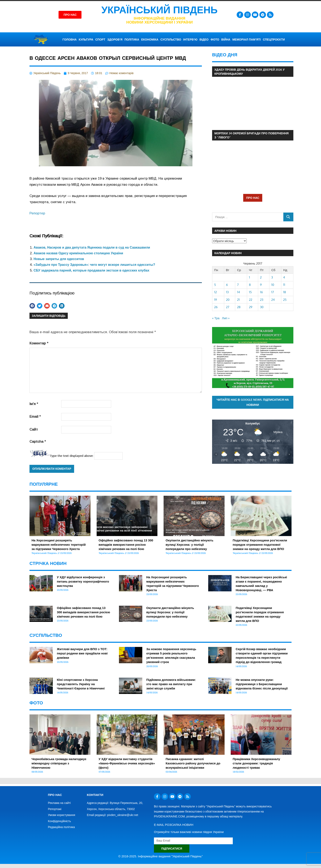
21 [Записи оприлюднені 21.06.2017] (238, 300)
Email (35, 417)
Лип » (226, 318)
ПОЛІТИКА (132, 40)
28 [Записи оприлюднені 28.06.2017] (239, 307)
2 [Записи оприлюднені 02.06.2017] (261, 277)
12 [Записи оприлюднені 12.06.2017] (215, 292)
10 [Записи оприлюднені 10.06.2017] (273, 285)
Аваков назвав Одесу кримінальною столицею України (78, 253)
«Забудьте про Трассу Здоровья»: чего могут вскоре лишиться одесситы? (94, 265)
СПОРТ (100, 40)
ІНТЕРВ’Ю (190, 40)
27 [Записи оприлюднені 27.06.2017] (228, 307)
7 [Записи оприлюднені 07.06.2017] (238, 285)
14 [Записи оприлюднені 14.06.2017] (238, 292)
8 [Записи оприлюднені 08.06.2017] (250, 285)
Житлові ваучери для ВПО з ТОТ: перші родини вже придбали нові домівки (82, 653)
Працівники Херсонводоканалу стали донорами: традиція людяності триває (257, 763)
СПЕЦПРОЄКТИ (274, 40)
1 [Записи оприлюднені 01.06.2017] (249, 277)
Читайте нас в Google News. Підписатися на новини (253, 402)
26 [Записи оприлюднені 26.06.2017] (216, 307)
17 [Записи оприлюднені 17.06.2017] (273, 292)
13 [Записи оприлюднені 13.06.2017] (227, 292)
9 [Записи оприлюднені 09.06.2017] (261, 285)
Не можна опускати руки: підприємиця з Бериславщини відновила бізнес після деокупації (262, 684)
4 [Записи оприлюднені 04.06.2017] (284, 277)
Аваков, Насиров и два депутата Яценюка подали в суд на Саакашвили (92, 247)
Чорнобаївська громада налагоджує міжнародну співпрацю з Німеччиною (59, 763)
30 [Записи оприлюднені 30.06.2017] (262, 307)
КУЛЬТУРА (86, 40)
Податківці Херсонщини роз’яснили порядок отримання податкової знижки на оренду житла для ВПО (260, 545)
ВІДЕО (204, 40)
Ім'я (34, 404)
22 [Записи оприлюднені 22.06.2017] (251, 300)
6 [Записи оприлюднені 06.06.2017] (227, 285)
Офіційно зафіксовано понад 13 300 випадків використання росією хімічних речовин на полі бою (126, 545)
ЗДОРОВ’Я (115, 40)
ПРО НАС (253, 198)
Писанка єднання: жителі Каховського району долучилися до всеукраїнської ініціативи (193, 763)
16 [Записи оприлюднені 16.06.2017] (261, 292)
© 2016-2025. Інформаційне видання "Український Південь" (160, 856)
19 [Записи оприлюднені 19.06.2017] (216, 300)
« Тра (216, 318)
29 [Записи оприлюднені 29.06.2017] (251, 307)
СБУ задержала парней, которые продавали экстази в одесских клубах (91, 270)
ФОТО (215, 40)
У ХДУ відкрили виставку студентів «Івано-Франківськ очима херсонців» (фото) (127, 763)
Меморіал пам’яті (247, 40)
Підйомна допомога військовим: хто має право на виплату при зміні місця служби (171, 684)
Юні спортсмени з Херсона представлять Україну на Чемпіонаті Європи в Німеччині (81, 684)
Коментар (39, 343)
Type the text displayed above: (72, 456)
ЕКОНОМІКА (150, 40)
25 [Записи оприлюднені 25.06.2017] (285, 300)
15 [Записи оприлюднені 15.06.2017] (250, 292)
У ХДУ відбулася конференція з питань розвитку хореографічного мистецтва (83, 581)
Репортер (37, 213)
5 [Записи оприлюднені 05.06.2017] (215, 285)
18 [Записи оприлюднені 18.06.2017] (285, 292)
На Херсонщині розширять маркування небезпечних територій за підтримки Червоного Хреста (59, 545)
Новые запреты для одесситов (59, 259)
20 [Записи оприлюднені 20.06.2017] (228, 300)
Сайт (34, 429)
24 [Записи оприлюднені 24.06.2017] (273, 300)
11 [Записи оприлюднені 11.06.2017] (284, 285)
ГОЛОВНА (70, 40)
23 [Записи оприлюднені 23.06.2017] (262, 300)
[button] (32, 306)
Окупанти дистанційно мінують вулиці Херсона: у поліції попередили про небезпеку (189, 545)
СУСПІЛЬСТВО (171, 40)
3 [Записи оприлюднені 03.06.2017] (272, 277)
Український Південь (159, 10)
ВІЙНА (226, 40)
